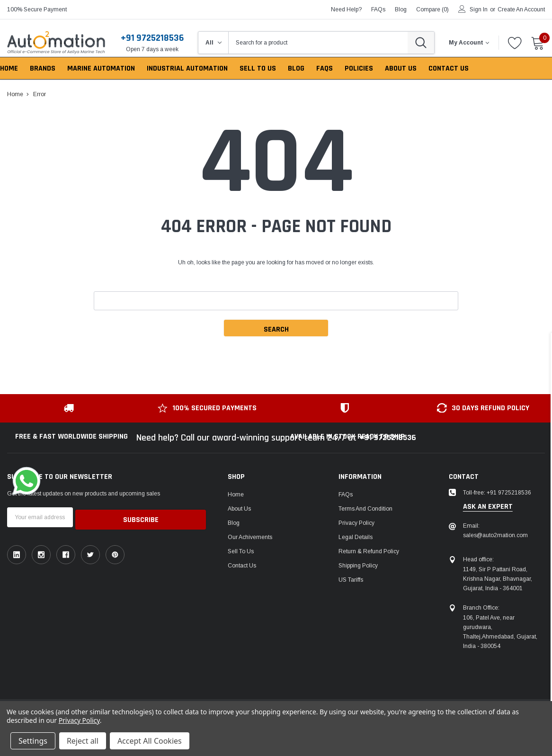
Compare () (432, 9)
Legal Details (356, 537)
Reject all (83, 741)
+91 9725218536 (152, 38)
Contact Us (242, 566)
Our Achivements (250, 537)
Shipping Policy (358, 566)
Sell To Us (241, 551)
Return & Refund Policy (369, 551)
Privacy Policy (356, 523)
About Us (239, 509)
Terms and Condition (365, 509)
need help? (346, 9)
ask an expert (488, 507)
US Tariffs (351, 580)
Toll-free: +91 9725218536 (497, 493)
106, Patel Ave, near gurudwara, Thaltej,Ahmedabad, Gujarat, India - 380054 (500, 632)
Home (236, 495)
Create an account (521, 9)
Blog (234, 523)
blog (401, 9)
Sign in (479, 9)
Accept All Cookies (150, 741)
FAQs (378, 9)
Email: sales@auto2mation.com (495, 531)
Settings (33, 741)
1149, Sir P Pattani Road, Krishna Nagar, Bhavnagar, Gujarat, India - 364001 (498, 579)
